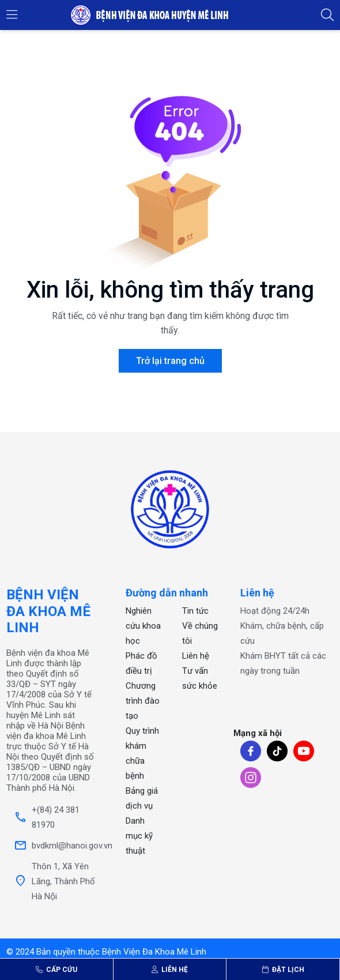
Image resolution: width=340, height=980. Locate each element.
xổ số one (195, 724)
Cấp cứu (56, 970)
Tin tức (195, 611)
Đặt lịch (283, 970)
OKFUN (190, 748)
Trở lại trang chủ (170, 361)
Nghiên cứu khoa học (143, 626)
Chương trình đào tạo (143, 701)
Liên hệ (170, 970)
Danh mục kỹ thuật (139, 836)
